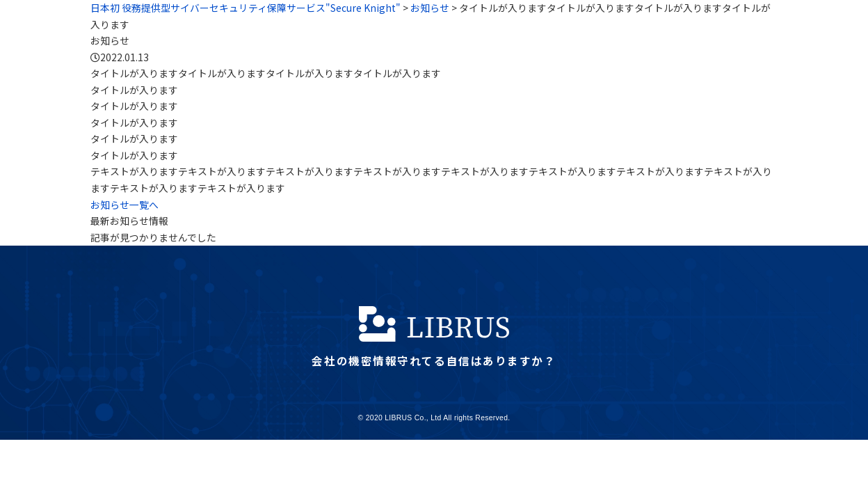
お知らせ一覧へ (124, 205)
